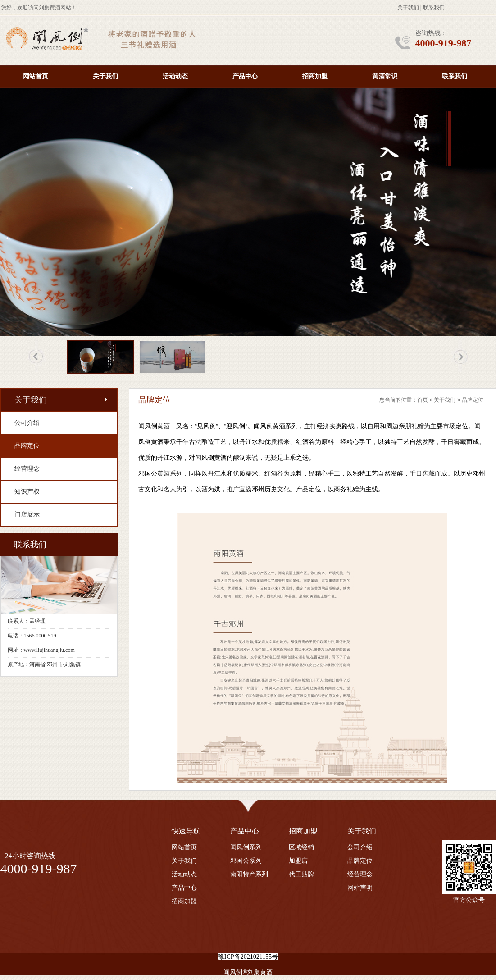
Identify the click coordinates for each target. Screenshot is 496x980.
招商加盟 (315, 76)
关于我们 (408, 8)
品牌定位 (473, 400)
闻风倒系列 (246, 847)
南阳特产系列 (249, 874)
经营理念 (360, 874)
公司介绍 (360, 847)
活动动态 (175, 76)
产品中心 (245, 76)
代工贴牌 (301, 874)
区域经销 (301, 847)
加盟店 (298, 861)
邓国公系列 (246, 861)
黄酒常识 (385, 76)
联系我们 (434, 8)
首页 (423, 400)
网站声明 (360, 888)
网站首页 (36, 76)
